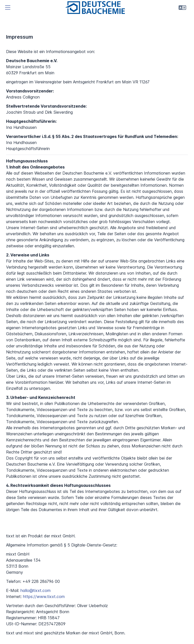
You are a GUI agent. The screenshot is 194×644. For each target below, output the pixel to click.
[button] (8, 8)
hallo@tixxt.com (35, 590)
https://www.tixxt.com (44, 597)
